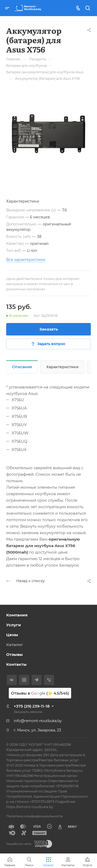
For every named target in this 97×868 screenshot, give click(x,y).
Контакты (16, 664)
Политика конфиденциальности (35, 816)
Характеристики (62, 367)
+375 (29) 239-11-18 (32, 706)
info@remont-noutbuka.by (38, 721)
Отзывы (14, 654)
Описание (22, 367)
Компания (17, 615)
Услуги (14, 625)
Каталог (15, 645)
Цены (12, 635)
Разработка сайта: (19, 844)
